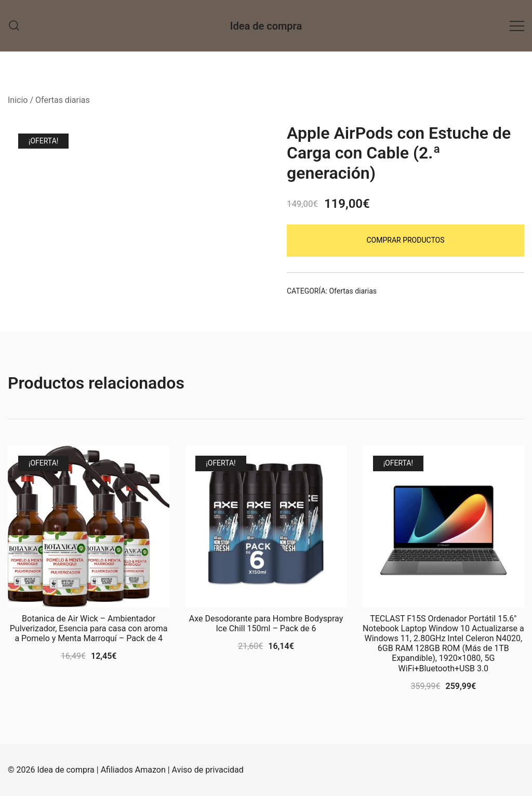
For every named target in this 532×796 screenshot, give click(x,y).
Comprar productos (405, 240)
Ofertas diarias (63, 100)
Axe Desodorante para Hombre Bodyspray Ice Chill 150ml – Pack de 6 (266, 623)
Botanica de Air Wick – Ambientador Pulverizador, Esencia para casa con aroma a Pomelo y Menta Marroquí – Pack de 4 (89, 628)
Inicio (18, 100)
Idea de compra (266, 26)
